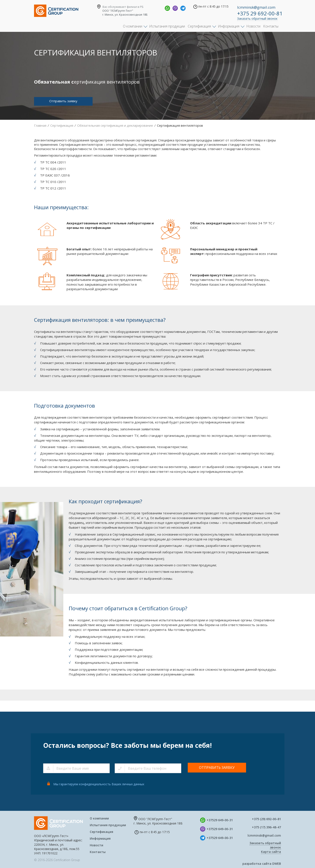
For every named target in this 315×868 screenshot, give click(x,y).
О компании (133, 26)
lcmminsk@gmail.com (256, 7)
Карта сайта (271, 852)
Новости (253, 26)
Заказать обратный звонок (257, 19)
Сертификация (199, 26)
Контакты (271, 26)
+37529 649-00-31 (220, 820)
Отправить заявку (63, 101)
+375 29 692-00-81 (260, 13)
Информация (229, 26)
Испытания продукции (167, 26)
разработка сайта (262, 864)
